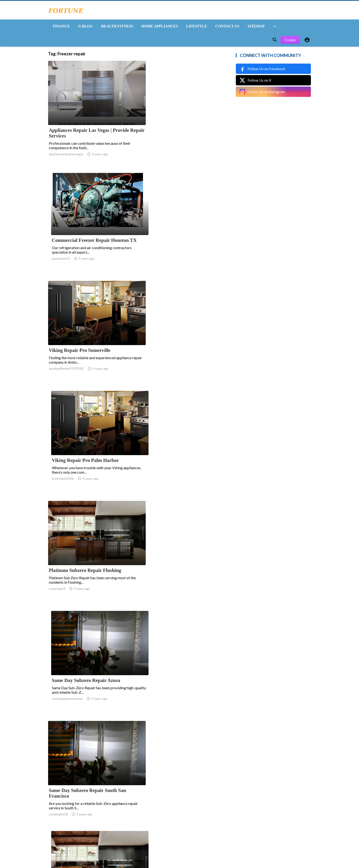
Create (290, 42)
